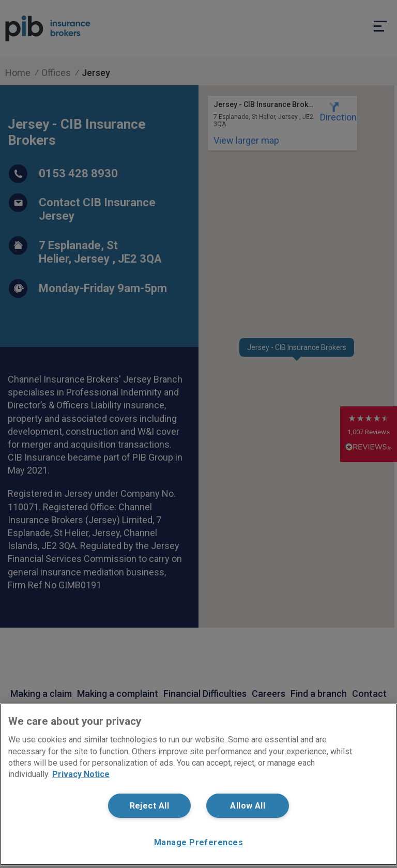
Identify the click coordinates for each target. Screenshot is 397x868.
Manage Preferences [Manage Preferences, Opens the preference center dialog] (198, 842)
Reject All (149, 806)
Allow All (248, 806)
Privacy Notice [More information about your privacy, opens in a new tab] (81, 774)
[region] (198, 784)
